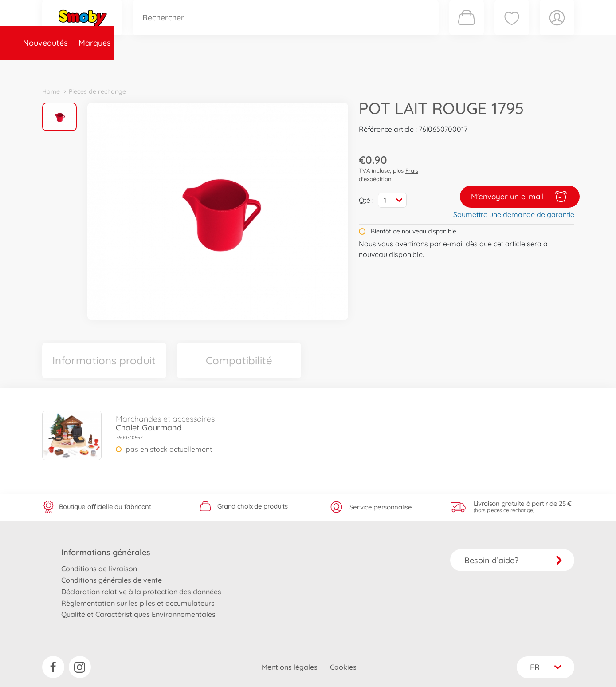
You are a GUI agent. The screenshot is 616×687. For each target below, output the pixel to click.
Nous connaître (428, 68)
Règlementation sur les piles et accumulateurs (138, 603)
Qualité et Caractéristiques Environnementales (138, 614)
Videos (293, 68)
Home (51, 91)
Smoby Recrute (522, 68)
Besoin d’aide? (513, 560)
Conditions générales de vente (112, 580)
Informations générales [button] (106, 552)
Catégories (166, 68)
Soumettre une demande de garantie (514, 214)
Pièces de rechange (233, 68)
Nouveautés (70, 68)
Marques (119, 68)
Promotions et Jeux (353, 68)
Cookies (343, 667)
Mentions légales (290, 667)
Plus (475, 68)
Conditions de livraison (99, 569)
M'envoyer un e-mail (520, 197)
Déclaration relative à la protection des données (141, 592)
